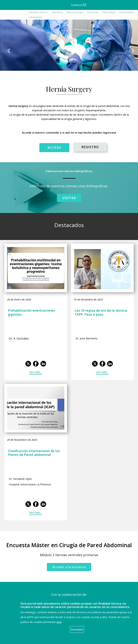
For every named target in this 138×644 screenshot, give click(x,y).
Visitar (69, 198)
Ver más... (36, 372)
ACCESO (54, 147)
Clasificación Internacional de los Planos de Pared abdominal (34, 453)
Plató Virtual (109, 12)
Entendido (77, 630)
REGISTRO (90, 147)
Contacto (79, 5)
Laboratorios (36, 17)
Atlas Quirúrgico (75, 12)
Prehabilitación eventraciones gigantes (31, 312)
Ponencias (93, 12)
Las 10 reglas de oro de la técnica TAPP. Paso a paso (101, 312)
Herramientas (126, 12)
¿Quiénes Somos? (38, 12)
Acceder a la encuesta (69, 567)
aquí (59, 622)
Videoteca (57, 12)
